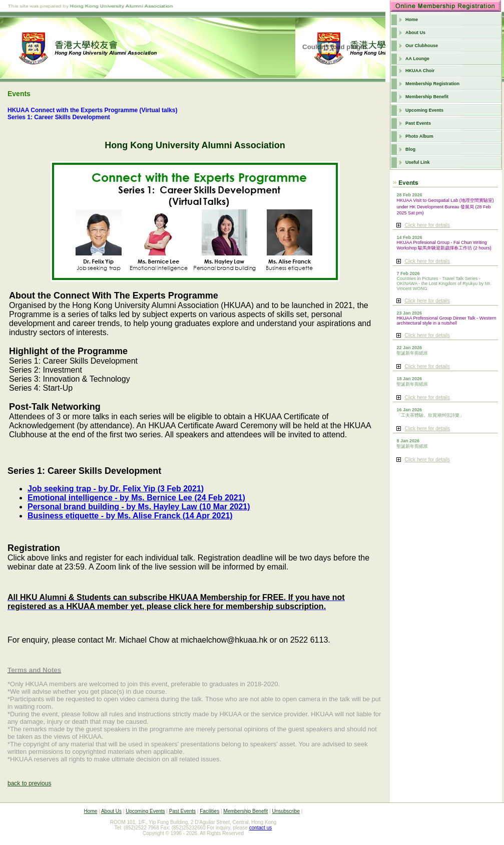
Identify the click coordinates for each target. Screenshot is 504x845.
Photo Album (419, 136)
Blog (410, 149)
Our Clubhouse (422, 46)
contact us (261, 828)
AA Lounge (417, 59)
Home (412, 20)
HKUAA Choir (420, 71)
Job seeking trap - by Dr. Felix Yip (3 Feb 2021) (116, 489)
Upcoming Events (424, 110)
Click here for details (427, 225)
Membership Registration (432, 84)
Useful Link (418, 162)
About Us (415, 33)
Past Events (418, 123)
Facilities (209, 811)
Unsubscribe (286, 811)
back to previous (29, 783)
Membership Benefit (427, 97)
